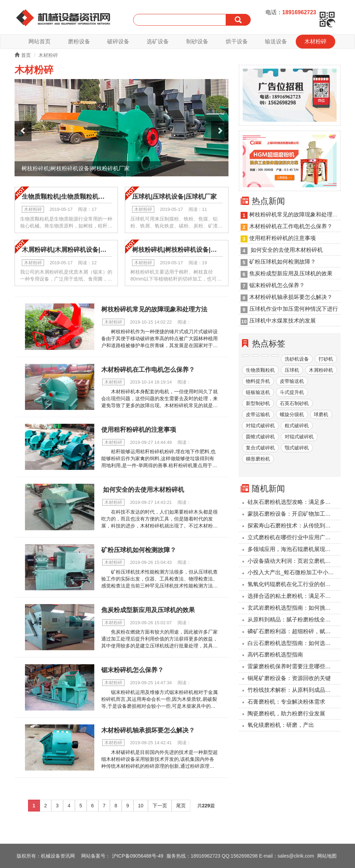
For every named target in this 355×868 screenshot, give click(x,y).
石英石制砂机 (294, 403)
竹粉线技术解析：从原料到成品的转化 (294, 690)
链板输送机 (258, 392)
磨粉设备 (79, 41)
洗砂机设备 (297, 359)
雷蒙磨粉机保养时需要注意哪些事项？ (294, 666)
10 (141, 806)
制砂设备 (197, 41)
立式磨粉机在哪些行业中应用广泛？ (292, 537)
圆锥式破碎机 (260, 437)
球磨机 (321, 414)
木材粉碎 (315, 41)
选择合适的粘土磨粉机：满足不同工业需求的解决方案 (294, 596)
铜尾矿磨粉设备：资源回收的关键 (289, 678)
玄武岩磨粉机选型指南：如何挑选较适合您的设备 (294, 608)
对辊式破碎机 (260, 426)
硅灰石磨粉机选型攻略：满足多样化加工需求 (294, 502)
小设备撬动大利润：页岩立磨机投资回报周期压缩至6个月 (294, 561)
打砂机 (326, 359)
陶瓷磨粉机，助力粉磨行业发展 (286, 714)
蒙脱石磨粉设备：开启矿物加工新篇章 (294, 514)
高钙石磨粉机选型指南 (275, 655)
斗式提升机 (292, 392)
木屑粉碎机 (321, 370)
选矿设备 (158, 41)
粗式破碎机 (297, 426)
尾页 (181, 806)
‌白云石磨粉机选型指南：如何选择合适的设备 (294, 643)
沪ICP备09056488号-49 (138, 856)
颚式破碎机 (297, 448)
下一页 (160, 806)
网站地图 (327, 856)
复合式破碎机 (260, 448)
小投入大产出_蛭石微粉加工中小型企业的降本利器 (294, 572)
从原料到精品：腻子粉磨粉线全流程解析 (294, 620)
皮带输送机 (292, 381)
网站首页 (40, 41)
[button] (23, 131)
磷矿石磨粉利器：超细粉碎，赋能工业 (294, 631)
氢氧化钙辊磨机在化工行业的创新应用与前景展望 (294, 584)
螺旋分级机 (292, 414)
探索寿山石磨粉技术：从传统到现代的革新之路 (294, 526)
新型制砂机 (258, 403)
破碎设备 (118, 41)
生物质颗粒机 (260, 370)
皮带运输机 (258, 414)
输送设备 (276, 41)
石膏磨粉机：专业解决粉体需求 (286, 702)
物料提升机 (258, 381)
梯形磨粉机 (258, 459)
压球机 (292, 370)
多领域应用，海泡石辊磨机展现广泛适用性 (294, 549)
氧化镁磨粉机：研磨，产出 (281, 725)
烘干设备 (237, 41)
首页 (23, 55)
